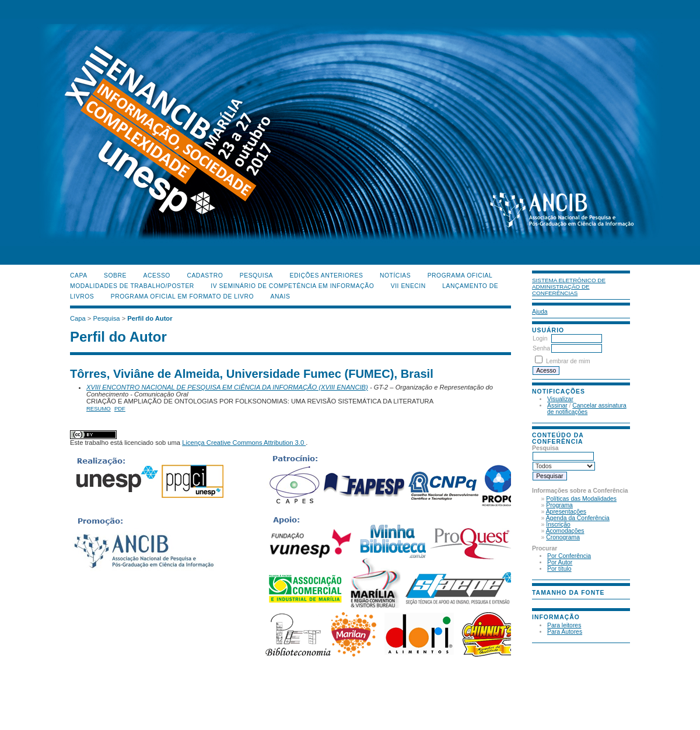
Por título (559, 569)
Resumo (99, 408)
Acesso (157, 275)
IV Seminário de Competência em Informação (292, 286)
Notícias (395, 275)
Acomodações (565, 531)
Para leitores (564, 625)
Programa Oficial (460, 275)
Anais (281, 296)
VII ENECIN (408, 286)
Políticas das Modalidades (581, 499)
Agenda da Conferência (578, 518)
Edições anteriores (327, 275)
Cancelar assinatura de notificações (587, 409)
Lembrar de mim (568, 361)
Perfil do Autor (150, 318)
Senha (541, 348)
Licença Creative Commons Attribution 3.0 (244, 443)
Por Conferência (569, 556)
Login (540, 338)
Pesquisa (256, 275)
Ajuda (540, 312)
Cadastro (205, 275)
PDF (120, 408)
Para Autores (565, 632)
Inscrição (558, 524)
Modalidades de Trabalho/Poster (132, 286)
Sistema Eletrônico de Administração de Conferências (569, 287)
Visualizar (560, 399)
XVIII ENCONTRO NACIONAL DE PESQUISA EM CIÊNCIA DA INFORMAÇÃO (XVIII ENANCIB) (227, 387)
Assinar (557, 406)
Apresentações (566, 512)
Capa (79, 275)
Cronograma (563, 537)
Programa (559, 505)
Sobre (115, 275)
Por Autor (560, 562)
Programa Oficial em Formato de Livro (182, 296)
